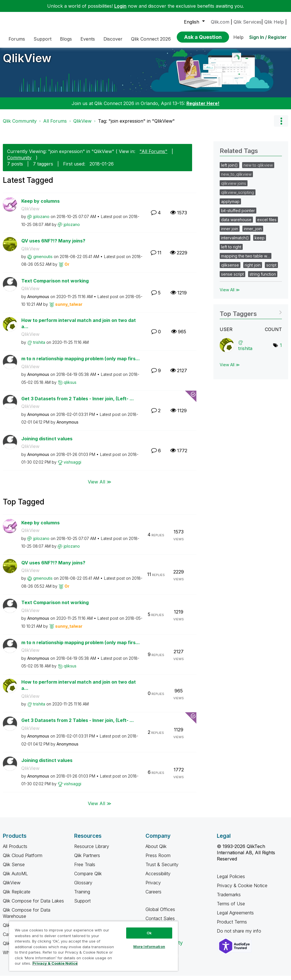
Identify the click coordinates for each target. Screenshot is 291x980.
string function (263, 278)
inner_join (253, 233)
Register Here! (203, 108)
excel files (267, 224)
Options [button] (281, 125)
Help (238, 37)
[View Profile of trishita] (39, 346)
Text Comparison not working (55, 285)
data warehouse (236, 224)
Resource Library (92, 851)
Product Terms (232, 926)
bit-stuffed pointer (238, 215)
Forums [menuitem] (17, 39)
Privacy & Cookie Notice (242, 890)
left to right (231, 251)
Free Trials (85, 869)
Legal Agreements (235, 917)
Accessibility (158, 878)
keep (260, 242)
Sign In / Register (268, 37)
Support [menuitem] (42, 39)
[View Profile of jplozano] (41, 221)
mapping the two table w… (246, 260)
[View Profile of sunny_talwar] (69, 308)
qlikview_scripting (238, 197)
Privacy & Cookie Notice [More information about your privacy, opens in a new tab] (55, 963)
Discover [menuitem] (113, 39)
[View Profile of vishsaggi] (72, 466)
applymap (230, 206)
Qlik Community (20, 125)
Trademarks (229, 899)
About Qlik (156, 851)
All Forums (55, 125)
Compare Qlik (88, 878)
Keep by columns (40, 205)
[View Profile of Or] (67, 268)
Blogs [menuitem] (66, 39)
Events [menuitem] (88, 39)
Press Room (158, 860)
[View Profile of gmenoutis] (43, 261)
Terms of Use (231, 908)
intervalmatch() (235, 242)
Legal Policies (231, 881)
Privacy (153, 887)
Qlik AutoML (15, 878)
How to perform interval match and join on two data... (79, 328)
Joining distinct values (47, 443)
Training (82, 896)
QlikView (27, 62)
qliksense (230, 269)
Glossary (83, 887)
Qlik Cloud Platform (23, 860)
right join (253, 269)
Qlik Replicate (17, 896)
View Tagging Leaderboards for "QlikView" (251, 316)
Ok (149, 933)
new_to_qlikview (236, 178)
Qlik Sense (14, 869)
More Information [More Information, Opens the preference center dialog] (149, 947)
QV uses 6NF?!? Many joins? (53, 245)
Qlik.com (220, 22)
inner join (230, 233)
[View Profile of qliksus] (70, 387)
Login (120, 6)
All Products (15, 851)
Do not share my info (240, 935)
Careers (153, 896)
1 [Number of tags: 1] (281, 349)
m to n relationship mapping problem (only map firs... (81, 363)
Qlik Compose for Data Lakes (33, 905)
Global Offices (160, 914)
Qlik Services (248, 22)
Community (19, 162)
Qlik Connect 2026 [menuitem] (151, 39)
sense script (232, 278)
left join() (229, 169)
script (271, 269)
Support (82, 905)
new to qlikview (258, 169)
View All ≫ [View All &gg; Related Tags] (230, 294)
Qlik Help (274, 22)
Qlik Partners (87, 860)
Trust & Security (162, 869)
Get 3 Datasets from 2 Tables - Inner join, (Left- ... (78, 403)
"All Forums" (153, 156)
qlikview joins (234, 188)
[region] (93, 946)
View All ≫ (100, 486)
